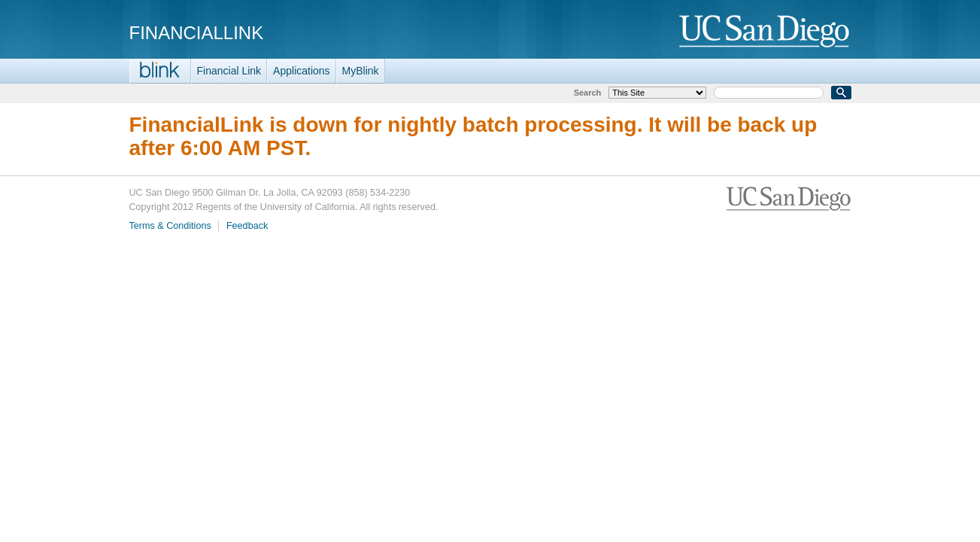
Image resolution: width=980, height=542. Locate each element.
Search (588, 93)
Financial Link (229, 71)
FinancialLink (197, 33)
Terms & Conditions (170, 226)
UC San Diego (765, 32)
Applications (302, 71)
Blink (160, 71)
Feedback (247, 226)
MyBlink (361, 71)
